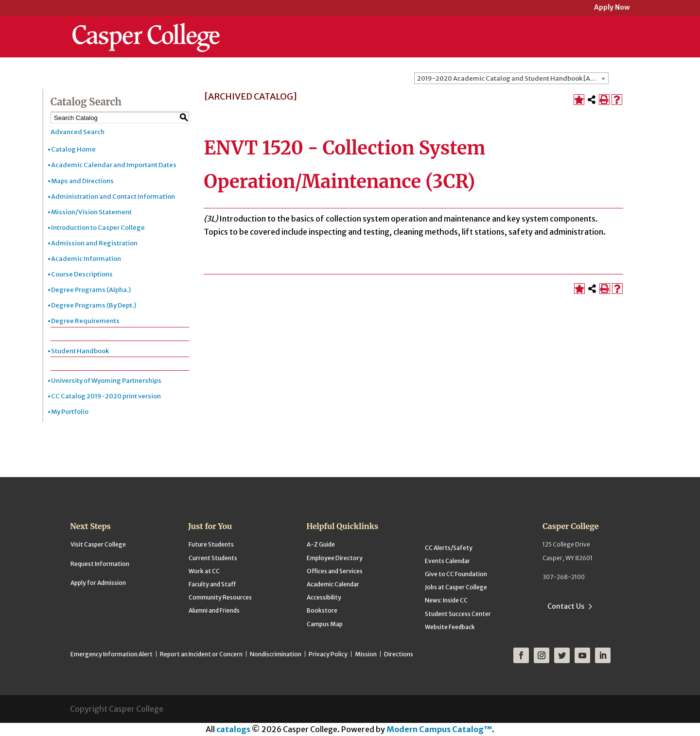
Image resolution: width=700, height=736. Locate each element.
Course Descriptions (82, 274)
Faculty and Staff (212, 584)
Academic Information (86, 259)
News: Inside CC (446, 600)
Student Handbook (80, 351)
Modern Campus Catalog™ (439, 729)
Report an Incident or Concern (201, 654)
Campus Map (325, 624)
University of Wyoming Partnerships (106, 381)
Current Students (213, 558)
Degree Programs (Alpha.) (91, 290)
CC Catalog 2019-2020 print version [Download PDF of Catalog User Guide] (106, 396)
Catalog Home (73, 149)
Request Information (100, 564)
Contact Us (566, 606)
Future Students (211, 544)
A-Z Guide (321, 544)
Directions (399, 654)
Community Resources (220, 597)
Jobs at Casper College (456, 587)
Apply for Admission (98, 583)
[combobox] (511, 78)
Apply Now (612, 8)
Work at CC (204, 571)
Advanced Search (78, 132)
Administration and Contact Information (113, 197)
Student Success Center (458, 614)
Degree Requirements (85, 321)
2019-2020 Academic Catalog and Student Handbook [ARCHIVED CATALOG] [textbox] (513, 78)
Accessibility (324, 597)
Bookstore (322, 610)
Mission (366, 654)
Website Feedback (450, 627)
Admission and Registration (94, 243)
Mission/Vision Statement (91, 212)
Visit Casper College (98, 544)
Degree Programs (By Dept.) (94, 305)
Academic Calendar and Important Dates (114, 165)
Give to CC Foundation (456, 574)
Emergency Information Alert (112, 654)
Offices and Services (335, 571)
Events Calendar (447, 561)
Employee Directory (335, 558)
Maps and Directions (82, 181)
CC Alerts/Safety (449, 548)
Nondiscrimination (276, 654)
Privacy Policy (328, 654)
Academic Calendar (333, 584)
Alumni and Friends (214, 610)
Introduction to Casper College (98, 228)
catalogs (233, 729)
